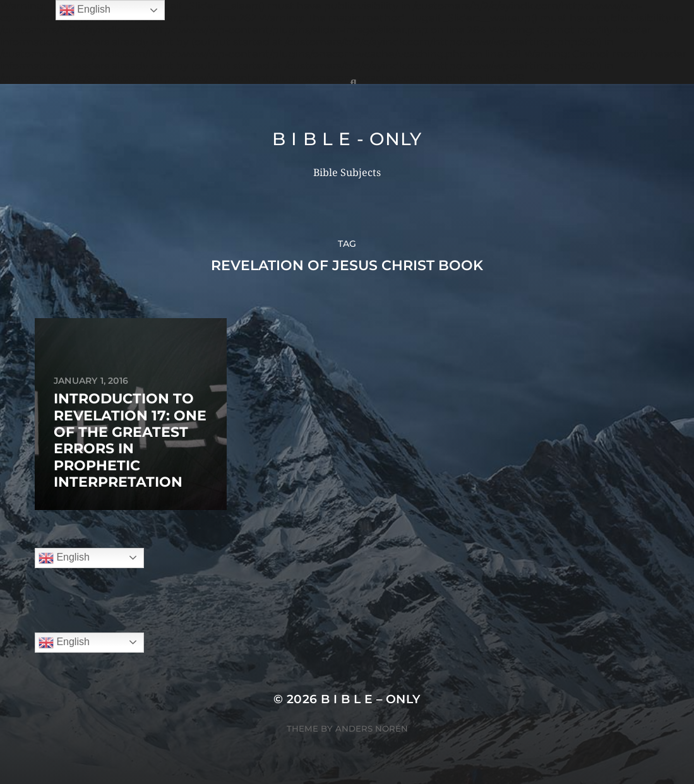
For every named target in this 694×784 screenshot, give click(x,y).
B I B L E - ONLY (347, 139)
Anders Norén (372, 728)
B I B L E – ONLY (371, 699)
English (64, 558)
